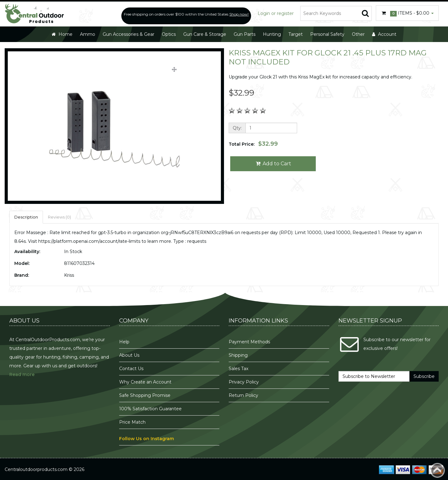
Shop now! (239, 14)
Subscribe (424, 376)
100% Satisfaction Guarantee (151, 409)
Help (124, 342)
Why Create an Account (145, 382)
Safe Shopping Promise (145, 395)
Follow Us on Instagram (147, 439)
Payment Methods (249, 342)
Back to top (437, 470)
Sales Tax (238, 369)
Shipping (238, 355)
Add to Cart (273, 164)
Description (26, 217)
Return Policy (243, 395)
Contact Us (131, 369)
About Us (129, 355)
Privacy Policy (244, 382)
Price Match (132, 422)
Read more (22, 374)
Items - (407, 13)
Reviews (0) (59, 217)
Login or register (276, 13)
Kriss (69, 275)
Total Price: (253, 144)
